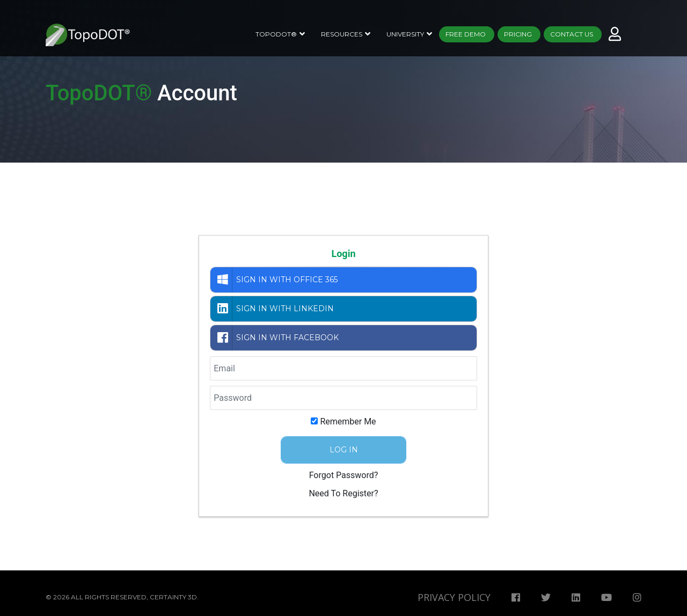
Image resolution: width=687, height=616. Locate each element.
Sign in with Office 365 (275, 280)
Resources (342, 34)
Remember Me (348, 421)
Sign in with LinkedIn (273, 309)
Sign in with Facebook (276, 338)
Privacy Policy (454, 597)
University (405, 34)
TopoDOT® (276, 34)
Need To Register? (343, 493)
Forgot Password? (344, 475)
